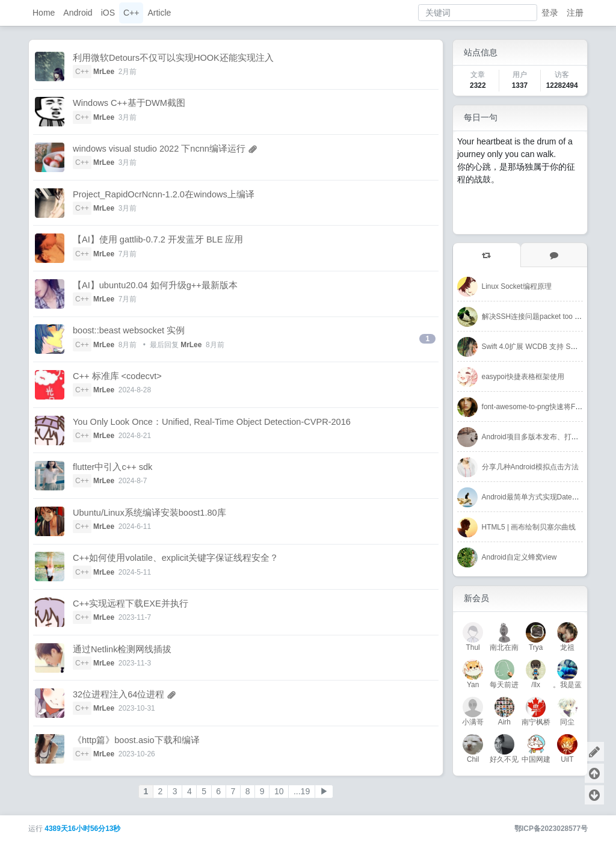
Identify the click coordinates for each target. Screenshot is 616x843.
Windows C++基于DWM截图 (129, 103)
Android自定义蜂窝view (519, 557)
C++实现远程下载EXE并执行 (131, 604)
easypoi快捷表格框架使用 (523, 377)
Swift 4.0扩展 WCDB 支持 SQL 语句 (539, 347)
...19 (302, 791)
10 (279, 791)
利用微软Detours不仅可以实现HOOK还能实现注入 (173, 58)
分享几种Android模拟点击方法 (530, 467)
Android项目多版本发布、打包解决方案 (545, 437)
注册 (575, 13)
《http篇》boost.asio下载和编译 (136, 740)
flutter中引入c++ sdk (112, 467)
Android (78, 13)
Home (44, 13)
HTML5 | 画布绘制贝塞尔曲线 (529, 527)
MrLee (104, 72)
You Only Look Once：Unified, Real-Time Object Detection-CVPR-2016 (212, 422)
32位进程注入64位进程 (119, 694)
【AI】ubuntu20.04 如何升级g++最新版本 (155, 285)
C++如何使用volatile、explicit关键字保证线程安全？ (176, 558)
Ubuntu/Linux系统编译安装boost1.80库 (149, 513)
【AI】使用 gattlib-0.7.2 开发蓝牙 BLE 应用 (158, 239)
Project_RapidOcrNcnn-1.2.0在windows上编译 (164, 194)
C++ (131, 13)
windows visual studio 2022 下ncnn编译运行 (159, 149)
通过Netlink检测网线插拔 (122, 649)
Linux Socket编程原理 (517, 286)
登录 (550, 13)
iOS (108, 13)
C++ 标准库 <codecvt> (117, 376)
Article (159, 13)
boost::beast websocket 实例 (129, 330)
